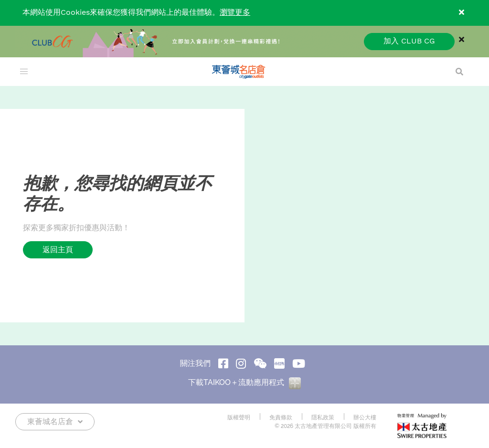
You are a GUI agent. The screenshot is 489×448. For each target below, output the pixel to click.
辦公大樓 (365, 417)
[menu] (24, 72)
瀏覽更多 (235, 13)
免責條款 (281, 417)
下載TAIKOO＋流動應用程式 (244, 382)
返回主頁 (58, 250)
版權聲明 (239, 417)
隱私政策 (323, 417)
